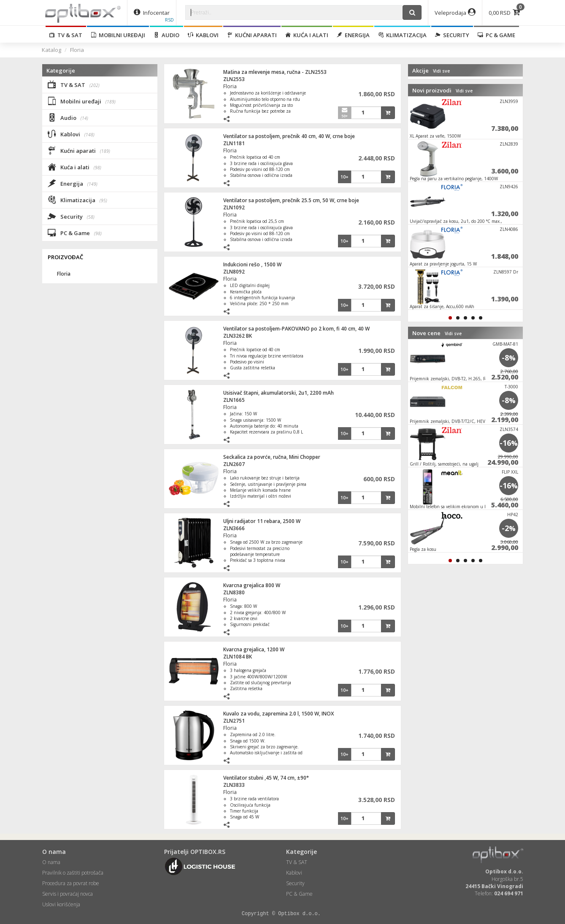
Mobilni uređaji (118, 35)
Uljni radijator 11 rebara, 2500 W (262, 521)
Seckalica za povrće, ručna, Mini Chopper (272, 457)
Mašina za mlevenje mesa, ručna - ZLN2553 (275, 72)
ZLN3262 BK (238, 336)
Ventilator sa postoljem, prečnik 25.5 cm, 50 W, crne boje (291, 200)
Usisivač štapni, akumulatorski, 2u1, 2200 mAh (278, 393)
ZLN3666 (234, 528)
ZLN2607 (234, 464)
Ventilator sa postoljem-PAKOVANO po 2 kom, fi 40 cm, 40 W (296, 329)
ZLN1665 (234, 400)
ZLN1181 (234, 143)
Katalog (51, 50)
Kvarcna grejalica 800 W (252, 585)
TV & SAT (66, 35)
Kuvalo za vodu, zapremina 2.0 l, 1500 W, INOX (278, 714)
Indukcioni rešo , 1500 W (252, 264)
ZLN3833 (234, 785)
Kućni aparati (252, 35)
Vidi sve (441, 71)
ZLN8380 (234, 592)
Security (452, 35)
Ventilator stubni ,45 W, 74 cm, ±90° (266, 778)
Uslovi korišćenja (61, 904)
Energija (353, 35)
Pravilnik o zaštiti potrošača (73, 873)
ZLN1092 (234, 207)
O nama (51, 862)
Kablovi (203, 35)
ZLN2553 (234, 79)
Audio (166, 35)
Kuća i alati (307, 35)
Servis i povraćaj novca (68, 894)
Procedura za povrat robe (71, 883)
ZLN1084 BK (238, 657)
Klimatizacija (402, 35)
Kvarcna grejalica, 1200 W (254, 649)
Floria (77, 50)
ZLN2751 (234, 721)
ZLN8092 (234, 272)
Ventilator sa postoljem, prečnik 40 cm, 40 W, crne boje (289, 136)
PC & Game (496, 35)
